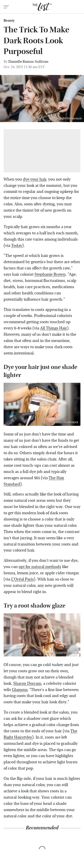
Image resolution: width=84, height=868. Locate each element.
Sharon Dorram (27, 684)
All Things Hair (54, 328)
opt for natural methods (40, 567)
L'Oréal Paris (23, 579)
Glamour (20, 690)
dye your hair (34, 179)
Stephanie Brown (50, 274)
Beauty (9, 21)
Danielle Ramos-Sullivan (28, 61)
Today (17, 246)
